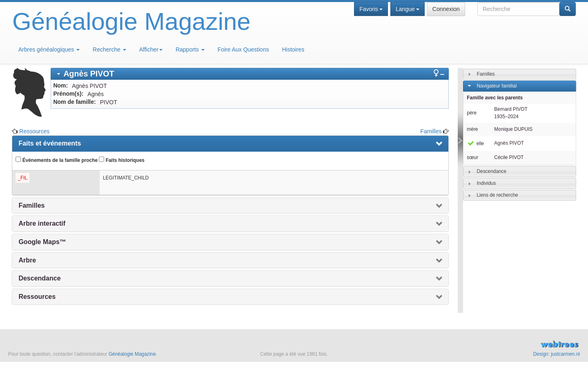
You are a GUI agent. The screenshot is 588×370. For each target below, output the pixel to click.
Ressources (34, 131)
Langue (408, 9)
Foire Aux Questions (243, 49)
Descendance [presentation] (39, 278)
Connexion (446, 9)
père (472, 113)
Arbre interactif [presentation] (42, 223)
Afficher (151, 49)
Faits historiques (121, 160)
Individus (486, 183)
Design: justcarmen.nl (557, 354)
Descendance (491, 171)
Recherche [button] (109, 49)
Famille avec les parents (495, 98)
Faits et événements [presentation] (50, 143)
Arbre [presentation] (27, 260)
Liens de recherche (497, 195)
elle (475, 144)
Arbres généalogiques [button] (49, 49)
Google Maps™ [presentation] (42, 242)
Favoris (371, 9)
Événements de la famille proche (57, 160)
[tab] (250, 74)
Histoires (293, 49)
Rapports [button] (190, 49)
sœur (472, 157)
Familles (431, 131)
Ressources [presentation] (37, 297)
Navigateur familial (497, 86)
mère (472, 129)
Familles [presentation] (31, 205)
